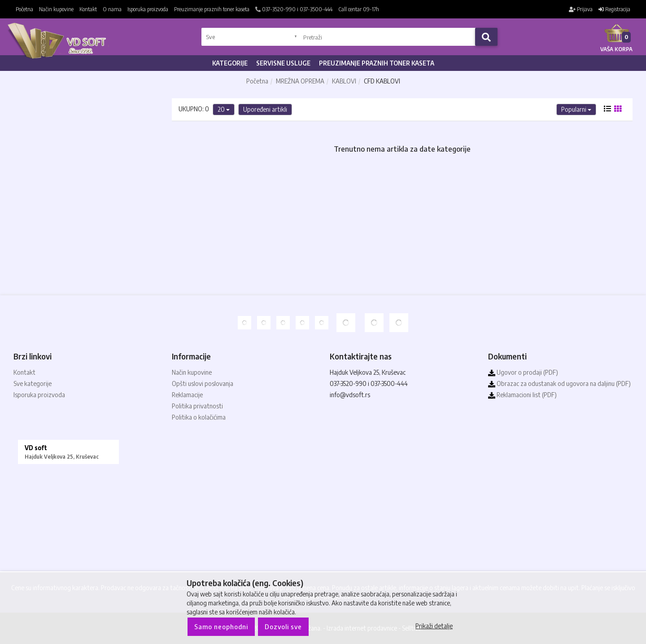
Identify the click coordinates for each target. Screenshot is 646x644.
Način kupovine (56, 9)
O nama (112, 9)
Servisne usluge (283, 63)
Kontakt (88, 9)
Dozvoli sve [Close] (283, 626)
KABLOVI (344, 81)
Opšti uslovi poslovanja (203, 383)
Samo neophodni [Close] (221, 626)
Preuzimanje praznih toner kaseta (212, 9)
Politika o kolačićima (199, 417)
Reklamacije (187, 395)
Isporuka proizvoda (148, 9)
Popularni (576, 109)
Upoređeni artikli (265, 109)
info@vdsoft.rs (350, 395)
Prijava (581, 9)
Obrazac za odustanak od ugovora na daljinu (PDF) (559, 383)
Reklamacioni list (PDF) (522, 395)
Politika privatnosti (197, 406)
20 (224, 109)
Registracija (614, 9)
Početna (24, 9)
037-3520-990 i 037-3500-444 (294, 9)
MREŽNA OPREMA (300, 81)
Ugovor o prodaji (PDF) (523, 372)
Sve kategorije (33, 383)
